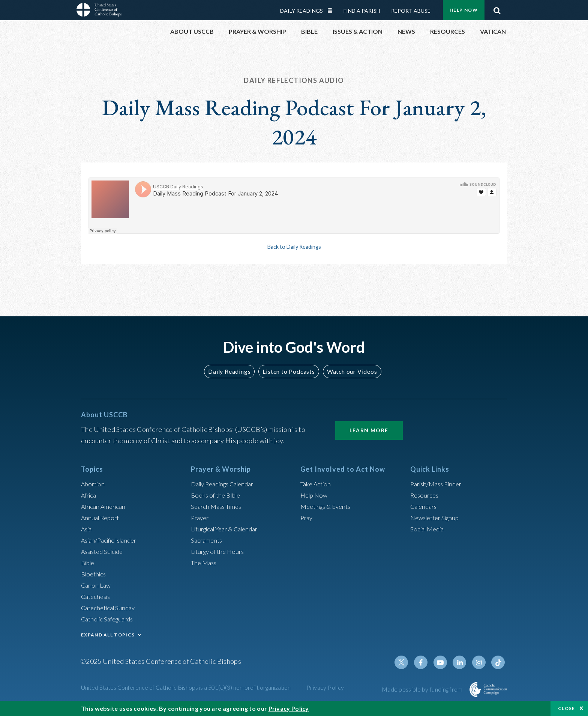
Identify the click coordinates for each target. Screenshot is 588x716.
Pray (307, 517)
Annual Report (102, 517)
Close (567, 708)
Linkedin (463, 662)
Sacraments (208, 540)
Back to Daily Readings (294, 247)
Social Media (429, 529)
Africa (90, 495)
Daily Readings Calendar (333, 11)
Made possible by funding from (423, 689)
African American (106, 506)
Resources (426, 495)
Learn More (369, 430)
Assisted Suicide (105, 551)
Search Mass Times (218, 506)
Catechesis (97, 596)
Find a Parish (362, 11)
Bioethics (95, 574)
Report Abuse (411, 11)
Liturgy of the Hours (220, 551)
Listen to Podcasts (288, 371)
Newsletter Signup (438, 517)
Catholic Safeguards (110, 619)
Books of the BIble (217, 495)
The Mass (205, 563)
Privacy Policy (325, 687)
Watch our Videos (349, 371)
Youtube (445, 662)
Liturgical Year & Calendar (229, 529)
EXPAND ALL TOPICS (108, 635)
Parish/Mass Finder (439, 484)
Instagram (481, 662)
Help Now (464, 10)
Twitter (409, 662)
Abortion (94, 484)
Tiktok (499, 662)
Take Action (317, 484)
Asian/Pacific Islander (112, 540)
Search (497, 9)
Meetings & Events (328, 506)
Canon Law (97, 585)
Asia (87, 529)
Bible (89, 563)
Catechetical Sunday (111, 608)
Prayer (201, 517)
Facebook (427, 662)
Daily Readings (301, 11)
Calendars (425, 506)
